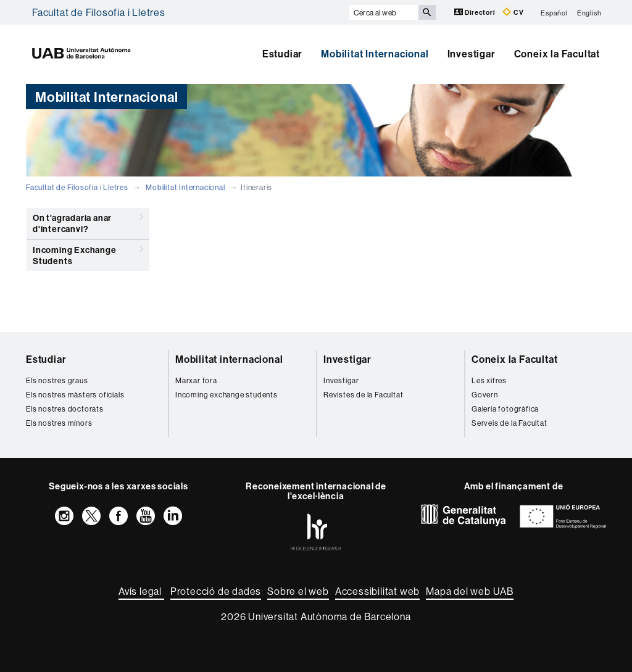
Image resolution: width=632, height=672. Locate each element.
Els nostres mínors (59, 423)
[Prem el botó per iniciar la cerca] (427, 12)
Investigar (472, 54)
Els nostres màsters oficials (75, 395)
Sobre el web (298, 591)
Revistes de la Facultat (363, 395)
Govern (485, 395)
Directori (476, 12)
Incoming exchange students (227, 395)
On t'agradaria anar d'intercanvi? (88, 221)
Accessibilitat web (377, 591)
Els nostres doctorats (65, 409)
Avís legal (141, 591)
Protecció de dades (216, 591)
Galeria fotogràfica (505, 409)
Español (554, 12)
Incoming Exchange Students (88, 253)
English (589, 12)
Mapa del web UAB (470, 591)
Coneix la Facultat (557, 54)
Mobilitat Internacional (375, 54)
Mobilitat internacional (229, 359)
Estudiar (282, 54)
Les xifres (489, 380)
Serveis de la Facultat (509, 423)
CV (513, 12)
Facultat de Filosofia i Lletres (99, 12)
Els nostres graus (57, 380)
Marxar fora (196, 380)
